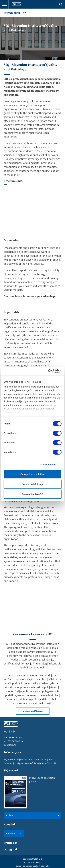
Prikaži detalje (48, 465)
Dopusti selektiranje (32, 484)
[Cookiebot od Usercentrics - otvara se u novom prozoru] (48, 371)
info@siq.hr (10, 745)
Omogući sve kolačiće (33, 474)
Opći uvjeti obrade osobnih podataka (33, 866)
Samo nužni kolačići (32, 494)
